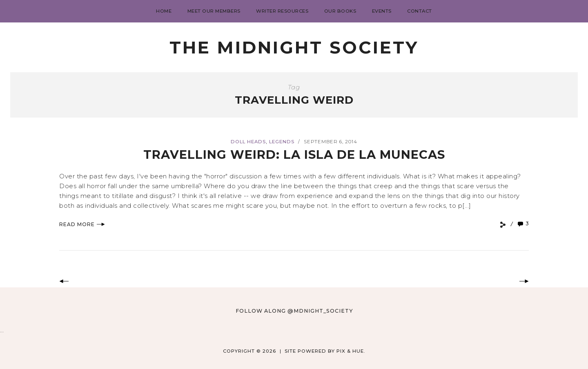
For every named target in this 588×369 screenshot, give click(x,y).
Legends (282, 142)
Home (164, 11)
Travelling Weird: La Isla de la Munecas (294, 154)
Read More (82, 224)
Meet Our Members (214, 11)
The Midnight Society (294, 47)
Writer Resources (282, 11)
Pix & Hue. (351, 351)
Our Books (340, 11)
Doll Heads (248, 142)
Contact (420, 11)
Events (382, 11)
